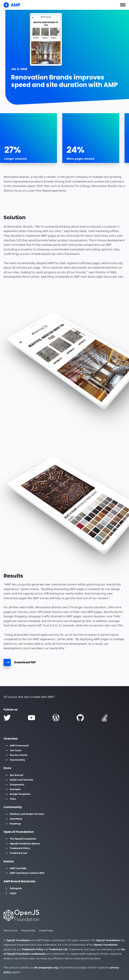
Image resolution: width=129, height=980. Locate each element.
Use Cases (13, 750)
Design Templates (18, 794)
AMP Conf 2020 (16, 868)
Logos (11, 893)
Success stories (16, 755)
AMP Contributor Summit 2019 (25, 873)
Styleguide (14, 888)
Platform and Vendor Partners (25, 814)
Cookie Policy (47, 930)
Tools (11, 799)
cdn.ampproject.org (45, 967)
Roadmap (13, 824)
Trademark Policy (18, 848)
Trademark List (16, 853)
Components (15, 784)
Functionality (15, 760)
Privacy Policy (29, 930)
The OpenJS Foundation (21, 839)
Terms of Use (11, 930)
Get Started (14, 775)
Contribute (14, 819)
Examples (13, 789)
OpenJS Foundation (18, 940)
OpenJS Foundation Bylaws (23, 843)
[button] (123, 5)
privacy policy (116, 967)
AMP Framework (17, 745)
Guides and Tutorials (19, 780)
